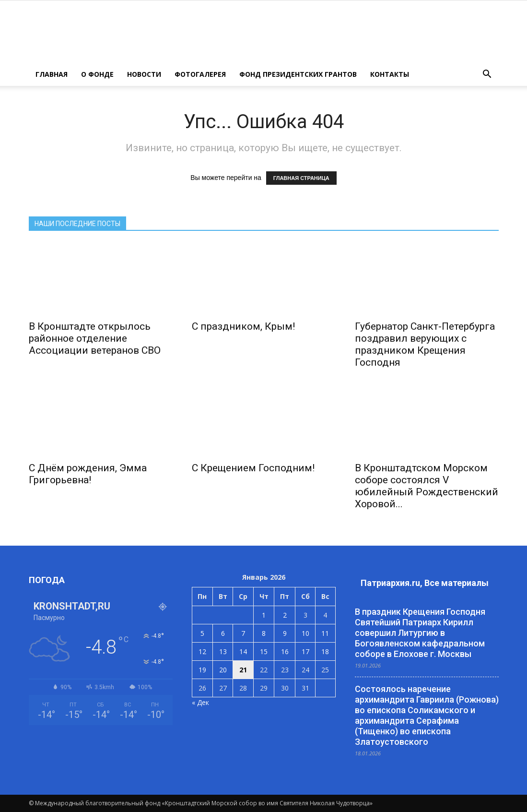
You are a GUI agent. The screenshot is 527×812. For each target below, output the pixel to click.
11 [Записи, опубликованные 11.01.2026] (325, 633)
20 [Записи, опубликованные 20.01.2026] (223, 670)
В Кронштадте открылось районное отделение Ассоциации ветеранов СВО (95, 338)
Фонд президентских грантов (298, 74)
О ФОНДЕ (97, 74)
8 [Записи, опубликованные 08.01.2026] (264, 633)
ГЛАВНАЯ (52, 74)
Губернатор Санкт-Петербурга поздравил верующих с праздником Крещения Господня (425, 344)
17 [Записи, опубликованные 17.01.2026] (305, 651)
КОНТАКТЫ (390, 74)
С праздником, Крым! (243, 326)
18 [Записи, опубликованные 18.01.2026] (325, 651)
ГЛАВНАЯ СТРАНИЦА (301, 178)
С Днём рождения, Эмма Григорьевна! (88, 474)
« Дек (200, 702)
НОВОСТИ (144, 74)
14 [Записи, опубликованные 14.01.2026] (243, 651)
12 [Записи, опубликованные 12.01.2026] (202, 651)
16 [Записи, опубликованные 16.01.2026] (285, 651)
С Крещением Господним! (253, 468)
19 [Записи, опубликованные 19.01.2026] (202, 670)
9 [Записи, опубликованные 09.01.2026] (285, 633)
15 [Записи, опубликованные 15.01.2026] (264, 651)
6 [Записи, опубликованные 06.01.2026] (223, 633)
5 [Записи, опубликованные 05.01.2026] (202, 633)
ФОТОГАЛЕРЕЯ (200, 74)
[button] (487, 74)
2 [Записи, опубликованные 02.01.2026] (285, 615)
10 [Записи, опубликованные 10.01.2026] (305, 633)
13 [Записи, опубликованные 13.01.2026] (223, 651)
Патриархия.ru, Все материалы (425, 583)
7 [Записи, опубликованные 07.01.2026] (243, 633)
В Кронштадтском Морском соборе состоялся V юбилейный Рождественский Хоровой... (427, 486)
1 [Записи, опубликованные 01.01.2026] (264, 615)
